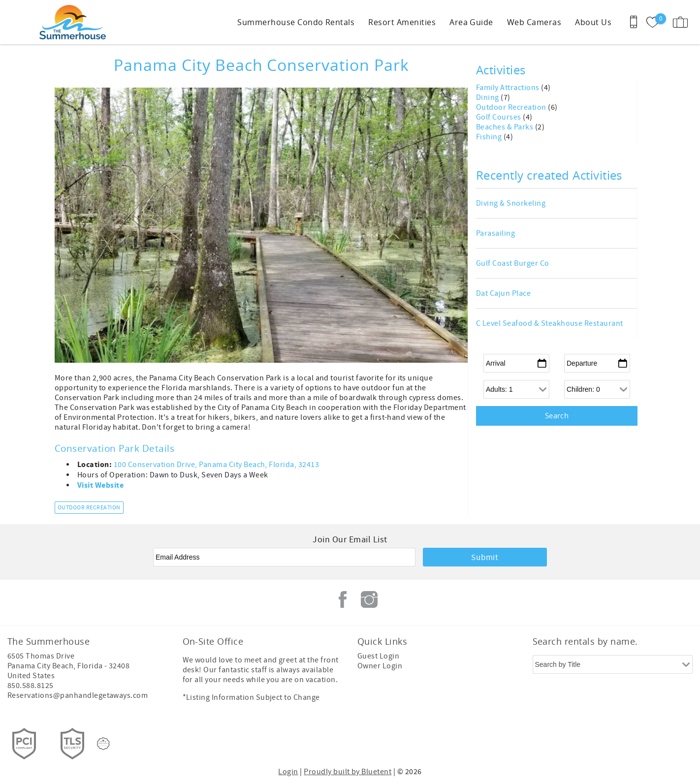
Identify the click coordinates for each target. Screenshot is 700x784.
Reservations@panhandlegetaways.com (78, 695)
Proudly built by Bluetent (348, 772)
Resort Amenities (402, 22)
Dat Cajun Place (503, 293)
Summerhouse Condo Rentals (296, 22)
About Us (593, 22)
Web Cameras (534, 22)
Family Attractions (509, 88)
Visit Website (100, 485)
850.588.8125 (31, 686)
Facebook (343, 599)
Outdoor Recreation (89, 508)
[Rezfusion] (103, 744)
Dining (488, 97)
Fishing (490, 137)
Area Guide (471, 22)
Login (288, 772)
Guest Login (378, 656)
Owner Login (380, 666)
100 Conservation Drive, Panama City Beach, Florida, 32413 (216, 465)
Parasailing (495, 233)
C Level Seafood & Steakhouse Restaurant (550, 323)
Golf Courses (499, 117)
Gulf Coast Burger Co (513, 263)
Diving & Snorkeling (511, 203)
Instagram (369, 599)
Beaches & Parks (506, 127)
